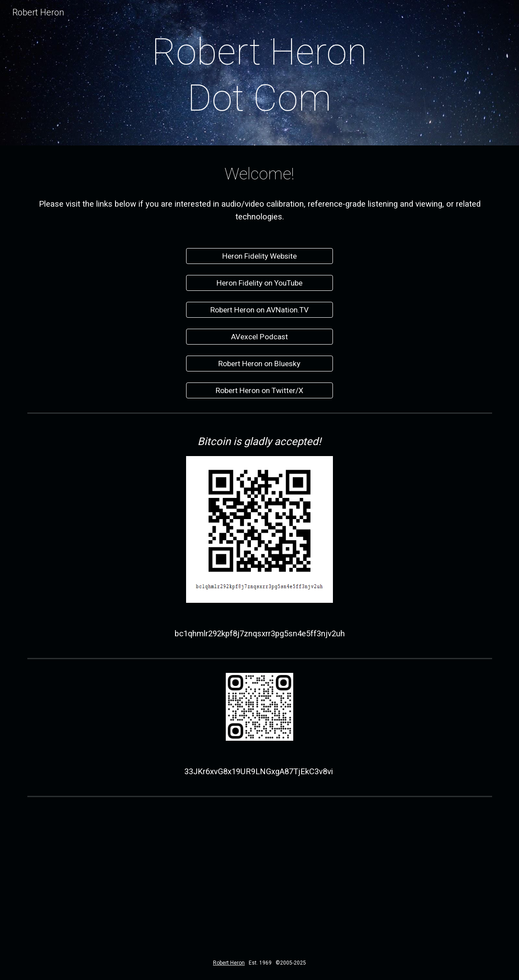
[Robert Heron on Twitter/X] (259, 391)
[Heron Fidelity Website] (259, 256)
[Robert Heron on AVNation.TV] (259, 310)
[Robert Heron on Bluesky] (259, 364)
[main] (260, 75)
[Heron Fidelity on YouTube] (259, 283)
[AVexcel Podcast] (259, 337)
